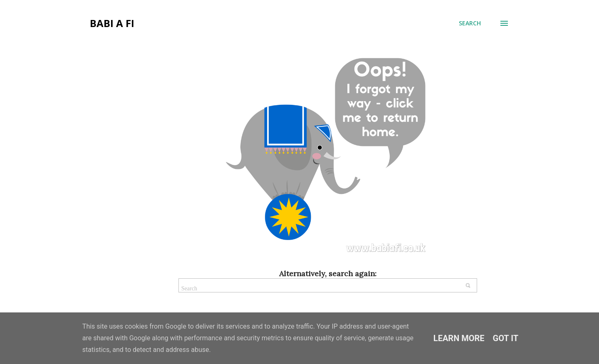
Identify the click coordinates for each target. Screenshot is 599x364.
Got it (506, 338)
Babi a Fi (112, 23)
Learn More (459, 338)
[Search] (470, 23)
